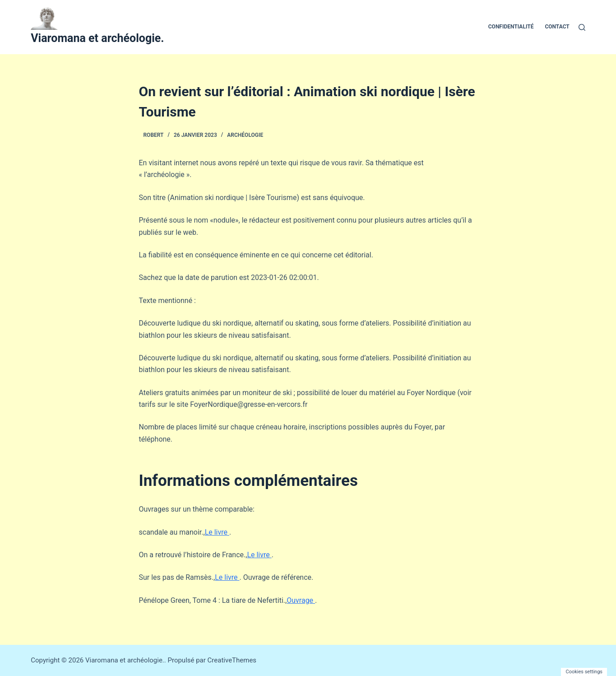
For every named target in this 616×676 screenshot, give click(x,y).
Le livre (217, 532)
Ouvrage (301, 600)
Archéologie (245, 135)
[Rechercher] (582, 27)
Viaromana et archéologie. (97, 38)
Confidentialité (511, 27)
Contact (557, 27)
